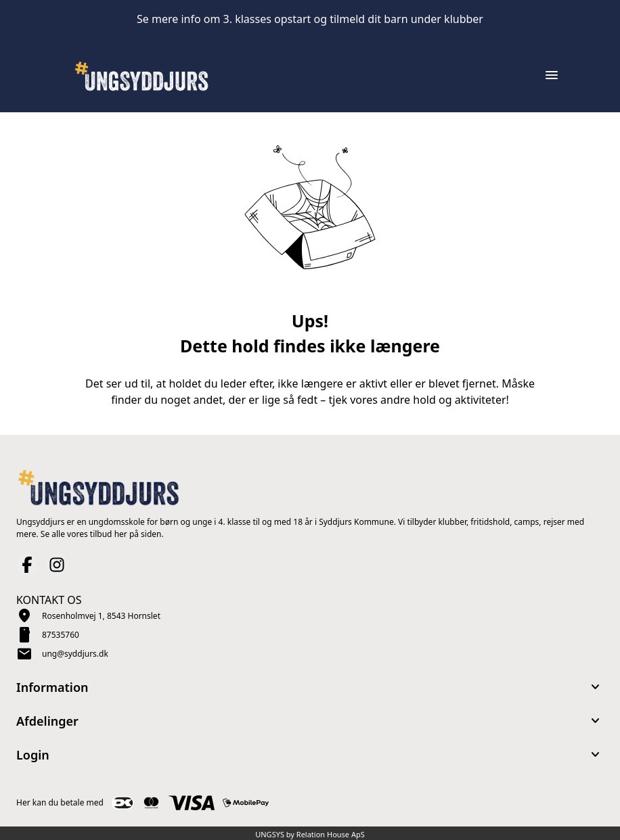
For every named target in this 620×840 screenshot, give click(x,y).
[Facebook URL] (27, 565)
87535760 (61, 635)
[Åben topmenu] (552, 75)
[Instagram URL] (57, 565)
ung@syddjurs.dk (75, 654)
